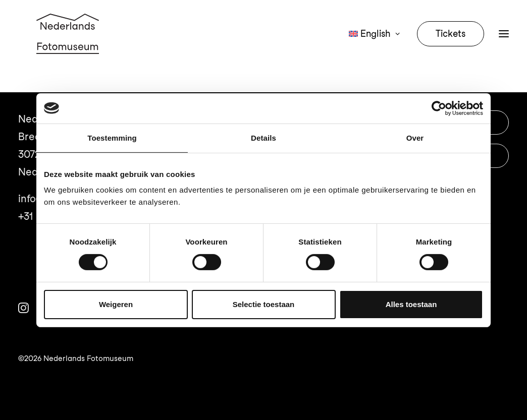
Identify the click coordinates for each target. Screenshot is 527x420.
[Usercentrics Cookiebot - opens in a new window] (439, 108)
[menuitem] (378, 46)
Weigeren (116, 304)
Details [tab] (263, 137)
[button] (504, 46)
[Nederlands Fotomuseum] (69, 46)
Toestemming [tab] (112, 137)
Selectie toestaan (264, 304)
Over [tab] (415, 137)
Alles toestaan (411, 304)
